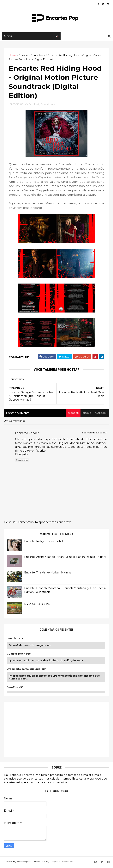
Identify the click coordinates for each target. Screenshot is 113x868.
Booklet (24, 55)
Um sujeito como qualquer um (27, 670)
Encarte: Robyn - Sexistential (44, 542)
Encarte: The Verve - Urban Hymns (48, 574)
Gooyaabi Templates (61, 863)
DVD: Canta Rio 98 (37, 605)
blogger (73, 414)
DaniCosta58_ (16, 689)
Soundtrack (38, 55)
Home (13, 55)
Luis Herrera (15, 640)
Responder (22, 461)
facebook (101, 414)
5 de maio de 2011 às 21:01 (95, 434)
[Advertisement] (36, 730)
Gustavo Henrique (19, 655)
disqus (86, 414)
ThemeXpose (24, 863)
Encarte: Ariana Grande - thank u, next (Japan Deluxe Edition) (65, 558)
